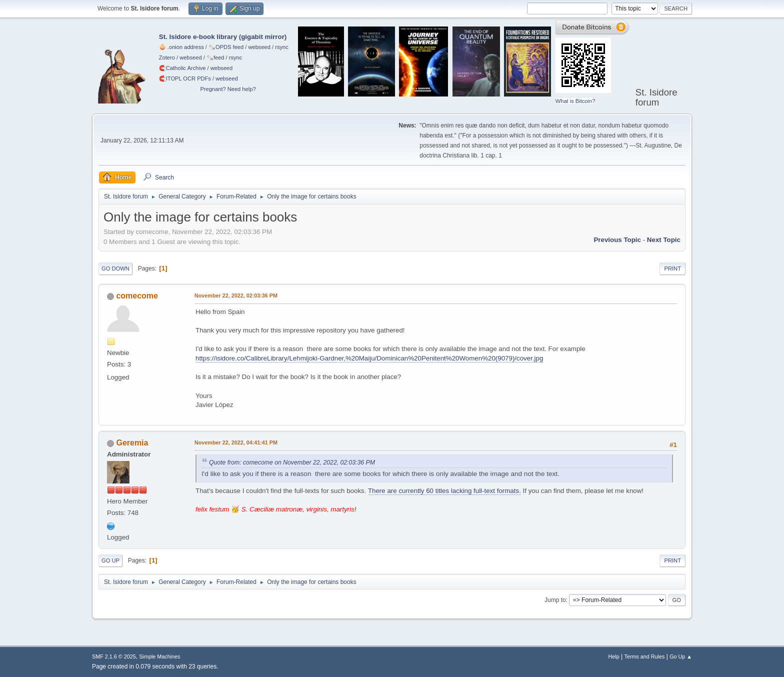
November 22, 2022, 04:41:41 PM (236, 442)
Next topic (664, 240)
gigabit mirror (263, 37)
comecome (137, 296)
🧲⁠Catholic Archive (182, 68)
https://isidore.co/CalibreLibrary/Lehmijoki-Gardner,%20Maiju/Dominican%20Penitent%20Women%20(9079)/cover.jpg (369, 358)
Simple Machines (159, 656)
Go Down (115, 268)
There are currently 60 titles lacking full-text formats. (444, 491)
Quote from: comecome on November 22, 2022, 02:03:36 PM (292, 462)
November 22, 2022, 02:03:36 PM (236, 295)
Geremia (132, 443)
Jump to (555, 600)
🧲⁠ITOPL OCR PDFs (185, 78)
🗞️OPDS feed (226, 47)
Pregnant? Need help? (228, 89)
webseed (259, 47)
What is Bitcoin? (575, 101)
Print (672, 268)
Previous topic (617, 240)
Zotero (167, 57)
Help (614, 656)
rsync (282, 47)
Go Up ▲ (681, 656)
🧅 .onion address (181, 47)
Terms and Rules (645, 656)
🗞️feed (215, 57)
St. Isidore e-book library (198, 37)
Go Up (110, 560)
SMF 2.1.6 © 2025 (114, 656)
